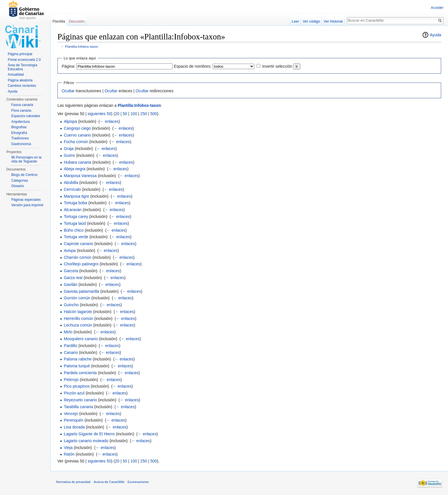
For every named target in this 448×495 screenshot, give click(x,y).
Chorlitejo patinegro (81, 264)
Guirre (69, 155)
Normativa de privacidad (73, 482)
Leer (295, 21)
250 (144, 114)
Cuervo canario (77, 135)
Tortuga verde (76, 237)
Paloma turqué (77, 366)
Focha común (76, 142)
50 (125, 114)
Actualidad (16, 75)
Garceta (71, 271)
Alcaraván (73, 210)
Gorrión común (77, 298)
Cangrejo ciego (77, 128)
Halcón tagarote (78, 312)
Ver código (311, 21)
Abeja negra (75, 169)
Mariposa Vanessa (80, 176)
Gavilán (70, 284)
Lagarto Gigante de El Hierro (89, 434)
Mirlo (68, 332)
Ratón (69, 454)
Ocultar (68, 91)
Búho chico (74, 230)
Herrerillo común (78, 318)
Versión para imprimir (27, 205)
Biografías (19, 127)
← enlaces (109, 121)
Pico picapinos (77, 386)
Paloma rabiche (78, 359)
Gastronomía (21, 144)
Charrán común (78, 257)
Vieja (68, 448)
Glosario (18, 186)
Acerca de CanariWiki (109, 482)
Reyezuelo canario (80, 400)
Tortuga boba (75, 203)
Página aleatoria (20, 80)
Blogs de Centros (24, 175)
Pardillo (70, 346)
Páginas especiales (26, 200)
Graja (69, 149)
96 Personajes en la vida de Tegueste (26, 159)
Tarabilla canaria (78, 407)
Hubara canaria (77, 162)
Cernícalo (72, 189)
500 (154, 114)
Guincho (71, 305)
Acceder (437, 8)
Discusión (77, 21)
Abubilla (71, 183)
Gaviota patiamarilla (81, 291)
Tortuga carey (76, 217)
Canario (71, 352)
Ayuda (436, 35)
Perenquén (74, 420)
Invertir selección (277, 66)
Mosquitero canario (81, 339)
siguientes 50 (100, 114)
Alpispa (70, 121)
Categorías (20, 181)
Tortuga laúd (75, 223)
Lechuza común (78, 325)
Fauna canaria (22, 105)
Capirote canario (78, 244)
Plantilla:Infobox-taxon (82, 46)
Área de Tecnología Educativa (22, 67)
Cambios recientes (22, 86)
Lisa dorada (74, 427)
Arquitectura (20, 122)
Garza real (73, 278)
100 (134, 114)
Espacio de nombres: (193, 66)
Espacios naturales (26, 116)
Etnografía (19, 133)
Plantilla (59, 21)
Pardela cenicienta (80, 373)
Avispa (70, 250)
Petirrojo (71, 380)
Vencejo (71, 414)
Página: (68, 66)
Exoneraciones (138, 482)
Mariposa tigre (76, 196)
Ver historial (333, 21)
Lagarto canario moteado (86, 441)
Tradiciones (20, 138)
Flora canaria (21, 111)
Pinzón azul (74, 393)
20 (117, 114)
